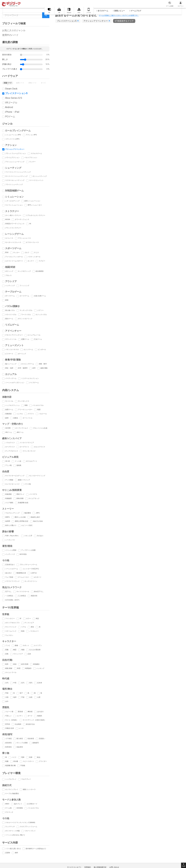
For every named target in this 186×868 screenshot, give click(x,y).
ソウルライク (10, 443)
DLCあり (40, 536)
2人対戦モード (32, 804)
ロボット (26, 645)
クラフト (31, 414)
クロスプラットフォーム (28, 827)
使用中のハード (10, 35)
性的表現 (31, 739)
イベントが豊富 (11, 550)
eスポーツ (38, 577)
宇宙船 (23, 766)
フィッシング (24, 286)
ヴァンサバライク (29, 451)
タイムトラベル (11, 672)
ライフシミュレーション (14, 205)
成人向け (8, 573)
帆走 (39, 757)
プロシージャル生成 (40, 428)
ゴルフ (27, 253)
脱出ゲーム (9, 319)
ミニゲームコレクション (30, 378)
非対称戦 (20, 808)
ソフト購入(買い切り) (13, 849)
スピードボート (28, 761)
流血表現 (20, 747)
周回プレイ (20, 494)
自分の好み (7, 55)
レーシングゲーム (14, 234)
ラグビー (42, 261)
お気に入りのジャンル (14, 30)
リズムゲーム (12, 325)
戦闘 (39, 410)
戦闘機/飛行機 (10, 766)
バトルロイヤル (38, 405)
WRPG (7, 517)
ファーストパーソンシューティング (18, 172)
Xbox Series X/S (14, 98)
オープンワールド (22, 428)
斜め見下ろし (39, 592)
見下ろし (8, 592)
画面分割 (34, 596)
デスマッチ (9, 812)
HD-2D (8, 461)
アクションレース (24, 238)
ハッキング (40, 668)
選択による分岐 (20, 517)
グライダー (43, 761)
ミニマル (20, 414)
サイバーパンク (11, 627)
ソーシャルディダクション (15, 383)
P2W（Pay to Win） (12, 536)
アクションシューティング (15, 162)
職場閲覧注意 (21, 573)
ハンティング (10, 286)
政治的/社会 (30, 724)
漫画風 (19, 465)
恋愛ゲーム (25, 339)
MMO (7, 804)
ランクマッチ (10, 827)
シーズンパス (10, 540)
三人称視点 (22, 596)
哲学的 (8, 724)
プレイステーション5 (16, 93)
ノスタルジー (34, 631)
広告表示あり (10, 565)
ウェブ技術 (9, 577)
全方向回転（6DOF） (13, 600)
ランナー (32, 162)
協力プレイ (18, 804)
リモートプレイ (30, 831)
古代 (7, 683)
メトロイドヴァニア (27, 443)
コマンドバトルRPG (12, 139)
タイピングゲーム (28, 364)
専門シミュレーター (35, 205)
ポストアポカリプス (12, 623)
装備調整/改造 (23, 503)
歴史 (32, 627)
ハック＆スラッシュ (12, 405)
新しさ (5, 59)
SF (20, 619)
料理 (19, 668)
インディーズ (10, 554)
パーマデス (33, 494)
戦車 (31, 757)
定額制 (8, 853)
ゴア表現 (8, 739)
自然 (31, 697)
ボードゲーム (10, 296)
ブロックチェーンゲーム (28, 565)
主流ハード (8, 83)
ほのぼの (40, 712)
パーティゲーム (11, 378)
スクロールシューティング (15, 180)
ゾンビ (8, 645)
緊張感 (20, 712)
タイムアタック (34, 498)
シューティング (13, 168)
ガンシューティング (40, 176)
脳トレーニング (11, 364)
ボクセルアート (32, 461)
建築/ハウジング (24, 480)
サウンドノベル (11, 339)
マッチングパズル (26, 310)
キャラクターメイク (12, 484)
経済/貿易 (25, 664)
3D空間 (8, 428)
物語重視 (28, 513)
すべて (43, 83)
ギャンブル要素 (22, 743)
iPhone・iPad (12, 112)
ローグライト (24, 447)
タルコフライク (40, 447)
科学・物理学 (23, 368)
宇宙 (23, 697)
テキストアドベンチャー (14, 335)
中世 (15, 683)
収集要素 (8, 494)
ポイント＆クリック (25, 319)
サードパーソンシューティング (16, 176)
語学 (34, 368)
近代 (23, 683)
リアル (24, 627)
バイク (14, 757)
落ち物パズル (10, 310)
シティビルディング (12, 201)
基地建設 (36, 664)
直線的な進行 (35, 517)
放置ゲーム (9, 410)
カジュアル (11, 374)
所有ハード (32, 83)
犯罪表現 (8, 747)
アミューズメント (14, 345)
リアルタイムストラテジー (36, 215)
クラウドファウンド (12, 581)
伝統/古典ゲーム (40, 296)
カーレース (9, 238)
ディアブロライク (12, 451)
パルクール (43, 414)
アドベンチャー (13, 331)
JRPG (38, 513)
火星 (39, 697)
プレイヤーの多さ (10, 69)
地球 (15, 697)
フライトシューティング (14, 185)
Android (9, 107)
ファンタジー (10, 619)
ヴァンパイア (18, 654)
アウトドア (11, 281)
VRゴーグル (11, 103)
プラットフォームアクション (16, 153)
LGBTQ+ (34, 573)
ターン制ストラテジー (13, 215)
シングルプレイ (11, 779)
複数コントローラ (29, 789)
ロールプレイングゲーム (18, 131)
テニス (36, 253)
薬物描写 (36, 743)
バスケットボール (34, 257)
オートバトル (28, 418)
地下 (21, 693)
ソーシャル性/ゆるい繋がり (15, 835)
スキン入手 (28, 536)
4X (30, 224)
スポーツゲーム (13, 248)
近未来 (40, 683)
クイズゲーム (34, 383)
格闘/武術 (10, 267)
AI (40, 627)
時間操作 (28, 668)
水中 (7, 701)
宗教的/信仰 (10, 728)
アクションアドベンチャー (15, 149)
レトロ (21, 728)
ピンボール (42, 350)
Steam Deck (11, 89)
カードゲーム (24, 296)
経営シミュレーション (32, 201)
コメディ (20, 716)
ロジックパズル (41, 315)
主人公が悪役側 (35, 650)
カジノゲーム (28, 350)
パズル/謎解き (12, 306)
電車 (23, 757)
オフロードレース (32, 242)
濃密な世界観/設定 (22, 521)
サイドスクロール (23, 592)
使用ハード (20, 83)
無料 (16, 853)
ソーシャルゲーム (12, 569)
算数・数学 (43, 364)
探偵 (15, 664)
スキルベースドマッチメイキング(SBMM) (20, 823)
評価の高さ (7, 64)
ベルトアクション (31, 158)
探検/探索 (20, 498)
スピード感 (9, 712)
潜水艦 (16, 761)
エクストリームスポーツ (14, 261)
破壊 (7, 418)
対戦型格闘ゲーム (14, 191)
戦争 (7, 664)
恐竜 (7, 654)
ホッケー (31, 261)
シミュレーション (14, 197)
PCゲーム (10, 117)
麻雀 (7, 300)
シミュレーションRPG (13, 135)
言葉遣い (42, 739)
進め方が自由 (38, 521)
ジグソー (40, 310)
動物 (16, 645)
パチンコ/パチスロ (12, 350)
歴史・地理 (9, 368)
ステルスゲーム (36, 153)
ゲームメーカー (24, 577)
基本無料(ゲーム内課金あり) (36, 849)
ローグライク (10, 447)
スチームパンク (11, 631)
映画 (23, 631)
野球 (7, 253)
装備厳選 (8, 498)
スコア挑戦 (9, 503)
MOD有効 (23, 554)
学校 (7, 693)
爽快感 (30, 712)
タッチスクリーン (31, 581)
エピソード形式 (27, 525)
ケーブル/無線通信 (12, 794)
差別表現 (8, 743)
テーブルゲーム (13, 292)
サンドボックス (24, 401)
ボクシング (9, 271)
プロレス (8, 275)
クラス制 (28, 484)
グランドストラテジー (13, 228)
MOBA (8, 219)
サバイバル (9, 401)
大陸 (7, 697)
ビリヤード (9, 354)
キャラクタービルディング (15, 476)
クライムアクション (12, 158)
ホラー (29, 619)
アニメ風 (8, 465)
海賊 (23, 650)
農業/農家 (9, 668)
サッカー (16, 253)
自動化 (16, 418)
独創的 (40, 716)
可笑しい (8, 716)
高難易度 (8, 414)
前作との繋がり (11, 525)
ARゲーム (20, 432)
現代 (31, 683)
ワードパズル (26, 315)
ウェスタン (9, 635)
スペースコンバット (36, 180)
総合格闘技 (40, 271)
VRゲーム (9, 432)
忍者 (29, 654)
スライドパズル (11, 315)
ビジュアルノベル (34, 335)
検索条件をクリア (125, 21)
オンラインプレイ (12, 789)
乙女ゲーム (38, 339)
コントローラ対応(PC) (31, 569)
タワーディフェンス (22, 219)
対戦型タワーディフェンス (15, 224)
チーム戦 (8, 808)
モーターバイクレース (13, 242)
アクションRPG (31, 135)
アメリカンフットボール (14, 257)
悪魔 (7, 650)
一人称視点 (9, 596)
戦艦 (7, 761)
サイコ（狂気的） (12, 720)
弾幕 (26, 405)
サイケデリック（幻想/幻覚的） (34, 720)
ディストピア (29, 623)
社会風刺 (18, 724)
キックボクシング (24, 271)
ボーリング (22, 354)
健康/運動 (44, 368)
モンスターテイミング (37, 476)
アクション (11, 145)
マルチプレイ (26, 779)
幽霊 (15, 650)
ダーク (30, 716)
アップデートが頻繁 (28, 550)
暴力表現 (20, 739)
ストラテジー (12, 211)
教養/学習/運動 (13, 360)
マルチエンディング (12, 513)
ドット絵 (18, 461)
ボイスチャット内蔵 (12, 831)
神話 (37, 619)
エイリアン (38, 645)
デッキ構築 (9, 480)
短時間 (8, 521)
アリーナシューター (25, 410)
